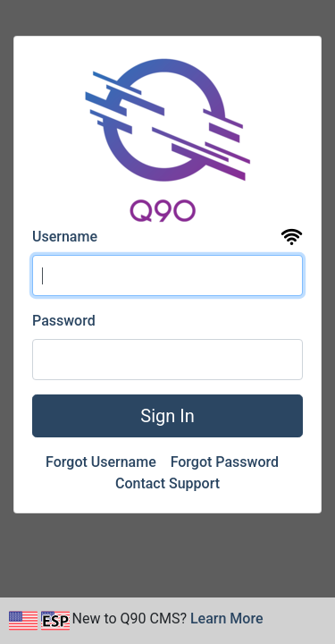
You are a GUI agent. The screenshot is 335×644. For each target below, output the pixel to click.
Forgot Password (226, 462)
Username (65, 237)
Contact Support (167, 483)
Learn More (227, 619)
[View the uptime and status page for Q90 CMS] (292, 237)
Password (64, 321)
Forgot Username (103, 462)
